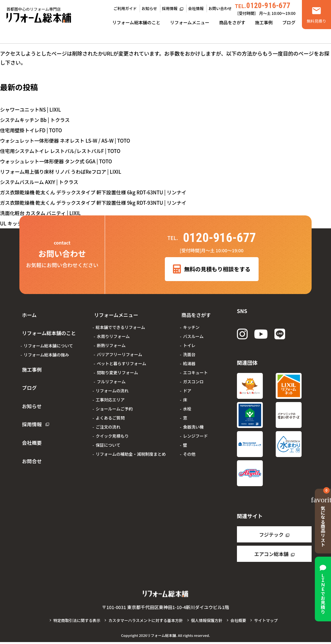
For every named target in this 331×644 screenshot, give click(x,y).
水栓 (185, 404)
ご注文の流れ (106, 423)
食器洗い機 (191, 423)
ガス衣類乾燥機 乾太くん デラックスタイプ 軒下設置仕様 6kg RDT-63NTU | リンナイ (98, 192)
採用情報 (170, 8)
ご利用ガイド (125, 8)
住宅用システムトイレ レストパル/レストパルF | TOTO (63, 151)
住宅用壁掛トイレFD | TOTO (33, 130)
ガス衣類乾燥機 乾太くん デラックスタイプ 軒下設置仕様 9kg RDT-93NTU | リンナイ (98, 202)
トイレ (187, 341)
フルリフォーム (109, 377)
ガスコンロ (191, 377)
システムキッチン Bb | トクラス (37, 120)
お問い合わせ (220, 8)
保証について (106, 441)
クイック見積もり (110, 432)
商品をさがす (232, 22)
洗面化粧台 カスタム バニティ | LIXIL (43, 213)
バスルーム (191, 332)
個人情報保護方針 (209, 622)
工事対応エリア (108, 395)
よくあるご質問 (108, 414)
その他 (187, 450)
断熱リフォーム (109, 341)
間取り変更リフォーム (115, 368)
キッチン (189, 323)
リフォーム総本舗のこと (136, 22)
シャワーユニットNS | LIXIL (32, 109)
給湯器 (187, 359)
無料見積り (316, 21)
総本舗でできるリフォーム (118, 323)
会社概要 (30, 412)
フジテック (271, 536)
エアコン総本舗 (271, 556)
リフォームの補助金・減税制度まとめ (128, 450)
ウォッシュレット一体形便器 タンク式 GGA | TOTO (59, 161)
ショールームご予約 (112, 404)
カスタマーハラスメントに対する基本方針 (145, 622)
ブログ (289, 22)
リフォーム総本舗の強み (46, 346)
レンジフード (193, 432)
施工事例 (264, 22)
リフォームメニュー (190, 22)
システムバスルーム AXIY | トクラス (41, 182)
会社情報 (196, 8)
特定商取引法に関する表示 (73, 622)
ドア (185, 386)
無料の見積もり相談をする (212, 269)
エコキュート (193, 368)
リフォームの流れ (110, 386)
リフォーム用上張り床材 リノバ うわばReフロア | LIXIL (64, 171)
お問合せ (30, 426)
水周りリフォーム (111, 332)
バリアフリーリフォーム (117, 350)
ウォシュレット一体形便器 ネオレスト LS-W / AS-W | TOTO (69, 140)
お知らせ (149, 8)
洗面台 (187, 350)
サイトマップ (270, 622)
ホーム (27, 313)
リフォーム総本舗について (48, 337)
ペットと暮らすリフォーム (119, 359)
